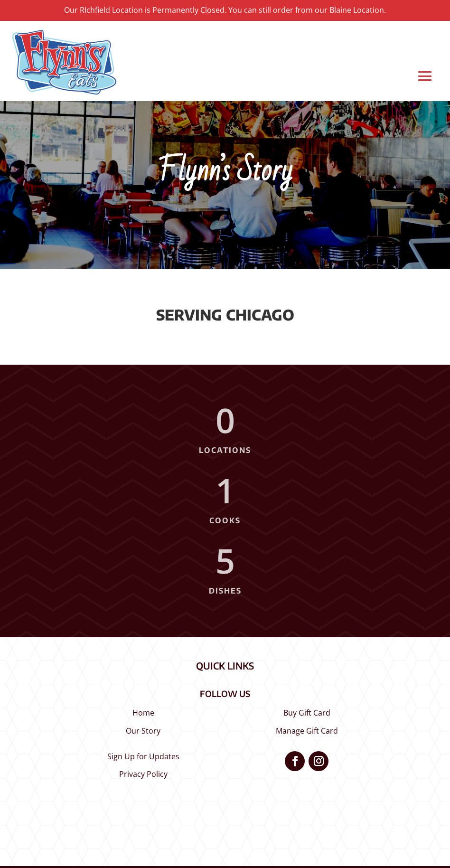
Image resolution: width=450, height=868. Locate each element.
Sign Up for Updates (143, 756)
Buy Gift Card (307, 713)
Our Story (143, 731)
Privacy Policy (143, 774)
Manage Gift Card (307, 731)
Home (143, 713)
